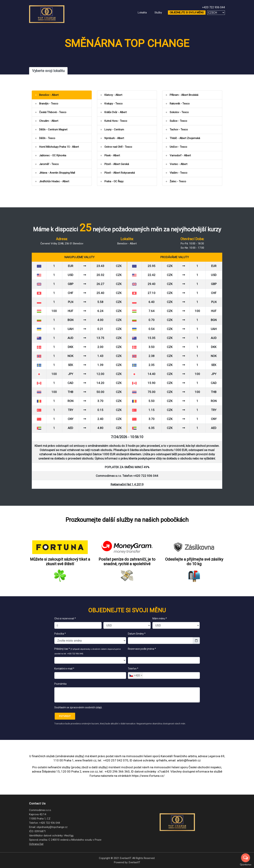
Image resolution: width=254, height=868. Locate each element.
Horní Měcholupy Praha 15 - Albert (59, 147)
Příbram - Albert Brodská (184, 95)
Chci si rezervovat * (65, 618)
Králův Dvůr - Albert (116, 112)
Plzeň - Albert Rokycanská (120, 173)
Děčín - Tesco (47, 138)
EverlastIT (134, 862)
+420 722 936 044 (214, 7)
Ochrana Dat (36, 844)
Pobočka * (60, 634)
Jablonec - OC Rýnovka (53, 155)
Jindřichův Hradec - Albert (54, 181)
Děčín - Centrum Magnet (53, 130)
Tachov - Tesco (179, 130)
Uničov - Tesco (178, 147)
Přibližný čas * (87, 651)
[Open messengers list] (246, 858)
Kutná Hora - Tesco (116, 121)
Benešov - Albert (49, 95)
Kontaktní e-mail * (64, 669)
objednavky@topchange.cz (52, 827)
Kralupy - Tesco (114, 104)
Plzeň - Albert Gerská (117, 164)
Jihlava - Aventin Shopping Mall (57, 173)
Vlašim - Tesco (179, 173)
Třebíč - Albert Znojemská (185, 138)
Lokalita (142, 13)
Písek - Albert (112, 155)
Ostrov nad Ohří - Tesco (118, 147)
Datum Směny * (137, 634)
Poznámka (60, 684)
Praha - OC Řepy (114, 181)
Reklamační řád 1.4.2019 (127, 484)
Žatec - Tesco (178, 181)
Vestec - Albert (179, 164)
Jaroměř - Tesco (49, 164)
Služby (158, 13)
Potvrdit (65, 716)
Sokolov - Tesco (179, 112)
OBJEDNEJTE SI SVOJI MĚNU (187, 13)
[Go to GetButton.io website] (246, 864)
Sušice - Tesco (178, 121)
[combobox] (136, 675)
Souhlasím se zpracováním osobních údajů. (78, 707)
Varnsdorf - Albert (180, 155)
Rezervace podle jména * (142, 651)
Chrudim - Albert (49, 121)
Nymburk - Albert (114, 138)
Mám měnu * (160, 618)
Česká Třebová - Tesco (53, 112)
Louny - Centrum (114, 130)
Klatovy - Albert (113, 95)
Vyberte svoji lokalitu (48, 71)
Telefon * (133, 669)
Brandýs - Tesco (49, 104)
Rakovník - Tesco (180, 104)
